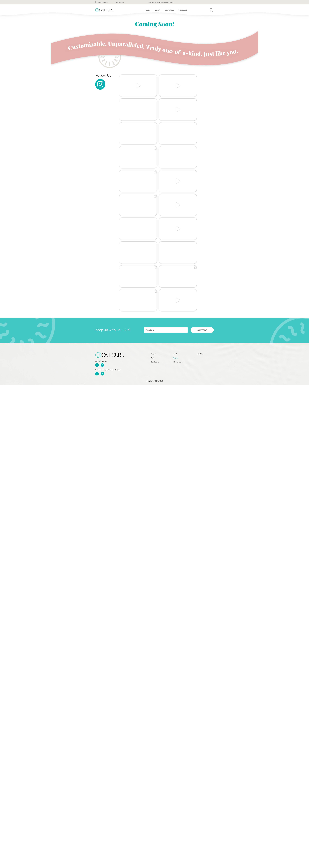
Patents (176, 239)
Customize (169, 10)
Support (154, 235)
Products (183, 10)
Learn (157, 10)
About (147, 10)
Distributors (155, 244)
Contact (201, 235)
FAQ (152, 239)
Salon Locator (178, 244)
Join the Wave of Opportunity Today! (162, 2)
